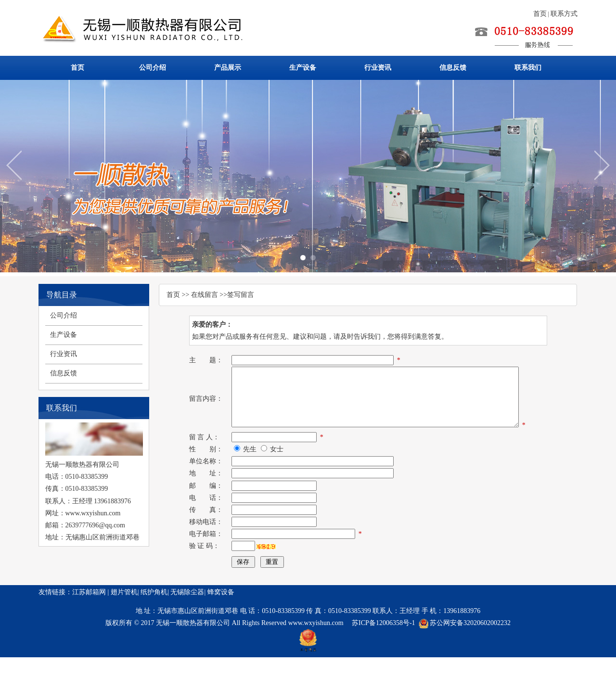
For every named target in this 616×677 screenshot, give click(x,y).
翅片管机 (124, 612)
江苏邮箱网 (89, 612)
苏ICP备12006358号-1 (383, 643)
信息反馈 (453, 68)
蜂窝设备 (221, 612)
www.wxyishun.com (317, 643)
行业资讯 (378, 68)
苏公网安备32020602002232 (470, 643)
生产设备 (303, 68)
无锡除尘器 (187, 612)
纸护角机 (154, 612)
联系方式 (564, 14)
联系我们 (528, 68)
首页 (540, 14)
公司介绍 (153, 68)
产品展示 (228, 68)
